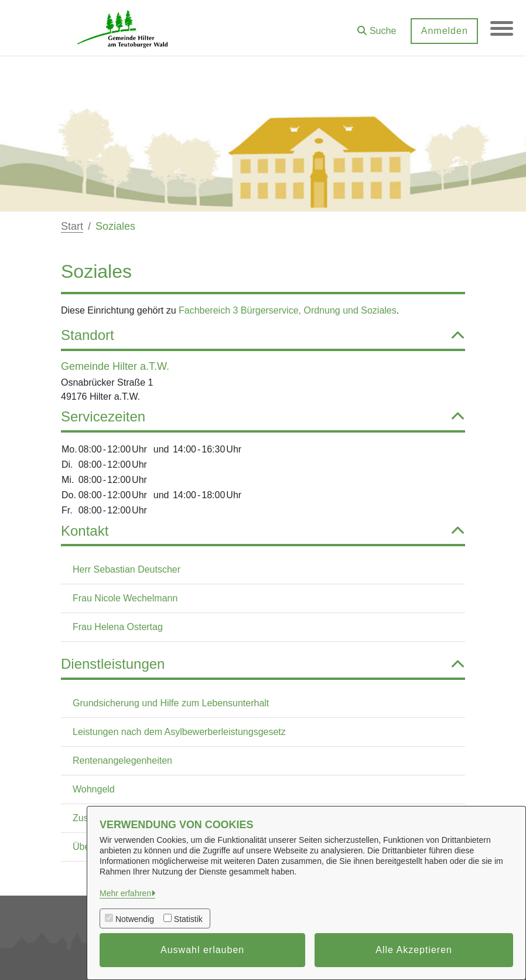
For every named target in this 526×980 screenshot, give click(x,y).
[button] (376, 27)
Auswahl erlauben (202, 950)
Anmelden (443, 31)
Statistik (188, 919)
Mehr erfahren (125, 893)
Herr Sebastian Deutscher (127, 569)
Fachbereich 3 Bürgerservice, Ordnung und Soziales (288, 310)
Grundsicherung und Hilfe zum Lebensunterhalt (171, 703)
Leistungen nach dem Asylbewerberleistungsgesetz (179, 732)
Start (72, 226)
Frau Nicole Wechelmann (125, 598)
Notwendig (135, 919)
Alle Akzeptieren (414, 950)
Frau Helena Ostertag (118, 627)
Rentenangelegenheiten (122, 760)
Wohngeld (94, 789)
